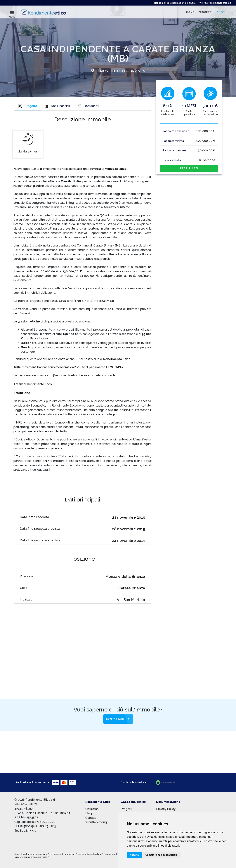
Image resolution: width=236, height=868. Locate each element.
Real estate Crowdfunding (117, 854)
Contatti (91, 818)
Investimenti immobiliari (63, 854)
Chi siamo (92, 809)
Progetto (28, 106)
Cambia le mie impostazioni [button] (162, 855)
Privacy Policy (166, 809)
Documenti (88, 106)
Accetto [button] (134, 855)
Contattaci (115, 719)
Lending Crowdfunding (90, 854)
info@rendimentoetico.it (215, 3)
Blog (89, 813)
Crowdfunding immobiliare (34, 854)
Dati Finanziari (57, 106)
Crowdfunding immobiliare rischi (31, 857)
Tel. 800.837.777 (25, 831)
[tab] (28, 106)
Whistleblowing (96, 822)
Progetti (126, 809)
